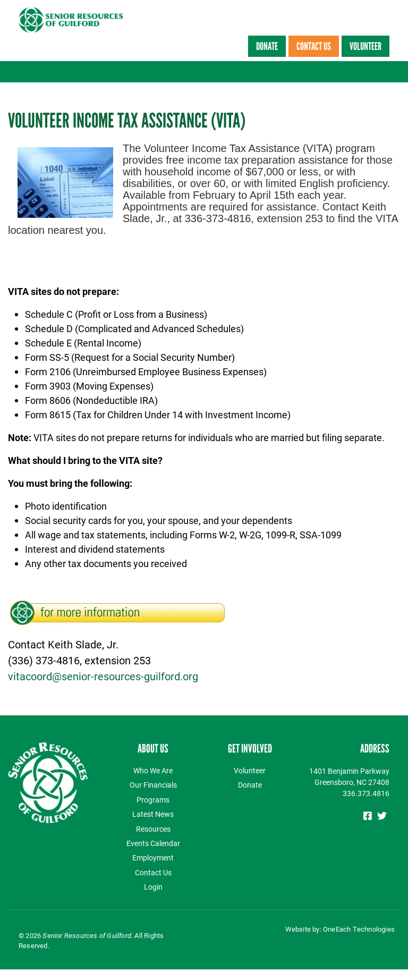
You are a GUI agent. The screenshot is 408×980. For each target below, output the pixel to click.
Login (153, 887)
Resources (153, 829)
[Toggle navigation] (393, 72)
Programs (153, 800)
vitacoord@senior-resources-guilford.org (103, 676)
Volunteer (365, 46)
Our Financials (153, 785)
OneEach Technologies (359, 929)
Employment (153, 857)
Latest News (153, 814)
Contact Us (314, 46)
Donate (267, 46)
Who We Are (153, 770)
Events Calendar (153, 843)
